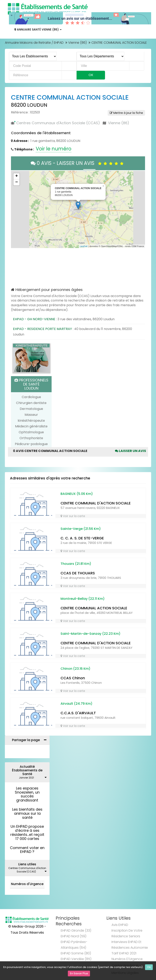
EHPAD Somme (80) (76, 953)
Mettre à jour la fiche (126, 113)
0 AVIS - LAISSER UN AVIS (78, 163)
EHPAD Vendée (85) (76, 959)
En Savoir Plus (79, 974)
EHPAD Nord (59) (74, 936)
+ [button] (17, 176)
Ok (149, 968)
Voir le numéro (54, 149)
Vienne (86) (77, 43)
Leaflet (84, 246)
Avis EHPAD (120, 925)
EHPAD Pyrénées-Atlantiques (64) (74, 945)
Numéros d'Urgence (27, 884)
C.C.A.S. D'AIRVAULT (78, 713)
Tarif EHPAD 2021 (124, 953)
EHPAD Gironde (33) (76, 930)
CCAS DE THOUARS (78, 573)
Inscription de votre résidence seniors (127, 933)
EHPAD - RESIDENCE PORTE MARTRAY (42, 329)
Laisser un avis (131, 451)
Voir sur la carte (73, 516)
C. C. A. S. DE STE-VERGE (82, 538)
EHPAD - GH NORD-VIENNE (34, 319)
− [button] (17, 182)
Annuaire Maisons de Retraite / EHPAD (34, 43)
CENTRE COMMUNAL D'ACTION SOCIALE (96, 503)
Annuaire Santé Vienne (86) (38, 29)
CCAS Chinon (73, 678)
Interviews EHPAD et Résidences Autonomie (130, 945)
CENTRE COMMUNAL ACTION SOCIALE (94, 608)
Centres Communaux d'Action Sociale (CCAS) (58, 123)
